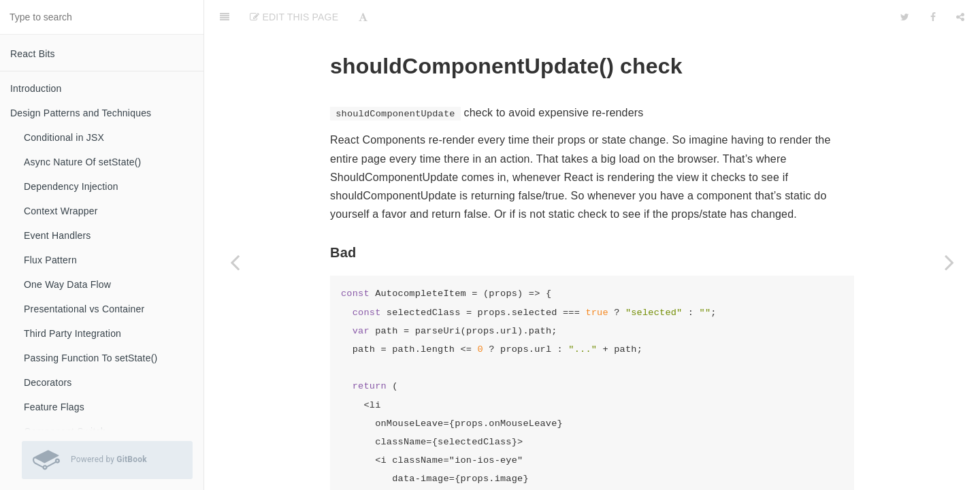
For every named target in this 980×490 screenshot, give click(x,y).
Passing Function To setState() (91, 358)
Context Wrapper (61, 211)
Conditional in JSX (64, 137)
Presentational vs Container (84, 309)
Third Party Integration (72, 333)
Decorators (48, 382)
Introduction (36, 88)
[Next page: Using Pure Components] (949, 262)
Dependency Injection (71, 186)
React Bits (33, 54)
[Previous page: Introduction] (235, 262)
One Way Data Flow (67, 284)
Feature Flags (54, 407)
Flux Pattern (50, 260)
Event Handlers (58, 235)
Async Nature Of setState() (82, 162)
